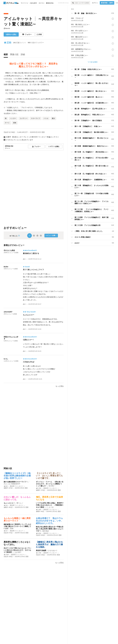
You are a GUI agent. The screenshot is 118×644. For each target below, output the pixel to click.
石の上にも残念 (9, 250)
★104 (6, 505)
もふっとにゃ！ (9, 503)
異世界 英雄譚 (41, 550)
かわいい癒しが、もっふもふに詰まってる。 (17, 498)
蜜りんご (20, 503)
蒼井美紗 (46, 531)
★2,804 (6, 555)
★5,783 (39, 488)
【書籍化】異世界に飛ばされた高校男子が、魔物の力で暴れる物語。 (49, 544)
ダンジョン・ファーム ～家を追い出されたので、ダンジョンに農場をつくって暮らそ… (50, 484)
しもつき (50, 507)
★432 (6, 486)
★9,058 (39, 533)
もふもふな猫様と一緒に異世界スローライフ (17, 519)
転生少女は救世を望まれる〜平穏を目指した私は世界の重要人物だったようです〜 (50, 529)
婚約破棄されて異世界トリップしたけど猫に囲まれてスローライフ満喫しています (17, 526)
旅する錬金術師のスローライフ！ (16, 482)
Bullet (6, 267)
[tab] (6, 55)
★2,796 (39, 553)
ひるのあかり (53, 550)
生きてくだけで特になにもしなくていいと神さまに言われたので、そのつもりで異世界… (17, 550)
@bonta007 (8, 312)
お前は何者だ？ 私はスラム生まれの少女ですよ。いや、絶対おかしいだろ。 (49, 521)
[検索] (73, 3)
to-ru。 (6, 359)
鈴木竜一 (52, 486)
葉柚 (12, 528)
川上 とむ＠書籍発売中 (12, 484)
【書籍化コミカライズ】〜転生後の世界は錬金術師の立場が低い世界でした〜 (17, 476)
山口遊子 (18, 552)
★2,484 (39, 510)
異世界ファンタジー (17, 486)
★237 (6, 531)
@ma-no (7, 28)
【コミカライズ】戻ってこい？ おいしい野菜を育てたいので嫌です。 (49, 476)
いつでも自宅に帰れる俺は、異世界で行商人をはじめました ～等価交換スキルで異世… (50, 505)
